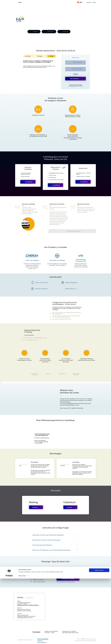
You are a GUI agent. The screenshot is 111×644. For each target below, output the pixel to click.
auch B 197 (66, 31)
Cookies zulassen (99, 636)
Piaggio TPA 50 (62, 371)
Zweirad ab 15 (51, 31)
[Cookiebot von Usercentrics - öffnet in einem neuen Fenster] (9, 641)
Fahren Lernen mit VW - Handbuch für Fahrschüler (72, 405)
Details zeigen (22, 641)
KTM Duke (49, 371)
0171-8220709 (80, 85)
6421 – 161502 (91, 2)
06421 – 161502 (51, 630)
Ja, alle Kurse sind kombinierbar (85, 221)
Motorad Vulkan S (35, 371)
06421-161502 (79, 84)
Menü (20, 2)
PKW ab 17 (36, 31)
